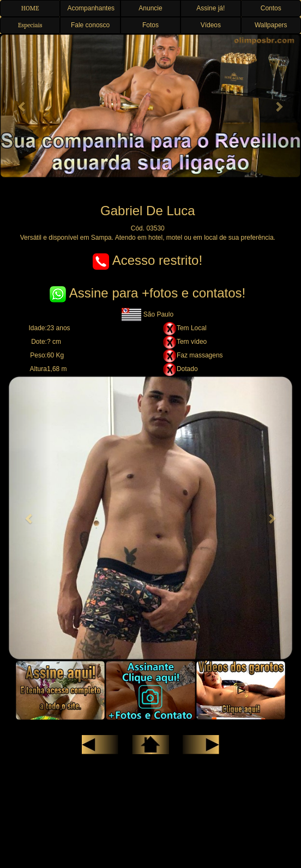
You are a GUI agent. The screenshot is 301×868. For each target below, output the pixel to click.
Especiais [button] (30, 25)
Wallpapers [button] (271, 25)
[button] (23, 106)
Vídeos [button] (211, 25)
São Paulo (148, 314)
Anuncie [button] (150, 8)
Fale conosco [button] (90, 25)
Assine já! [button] (210, 8)
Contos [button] (271, 8)
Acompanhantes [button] (91, 8)
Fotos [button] (150, 25)
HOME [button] (30, 8)
